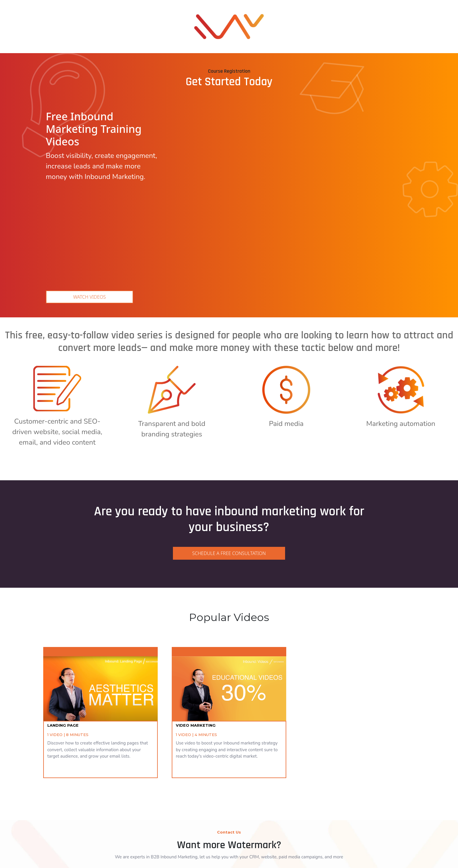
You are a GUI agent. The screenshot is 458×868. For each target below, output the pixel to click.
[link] (229, 18)
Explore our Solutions (229, 824)
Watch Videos (90, 202)
